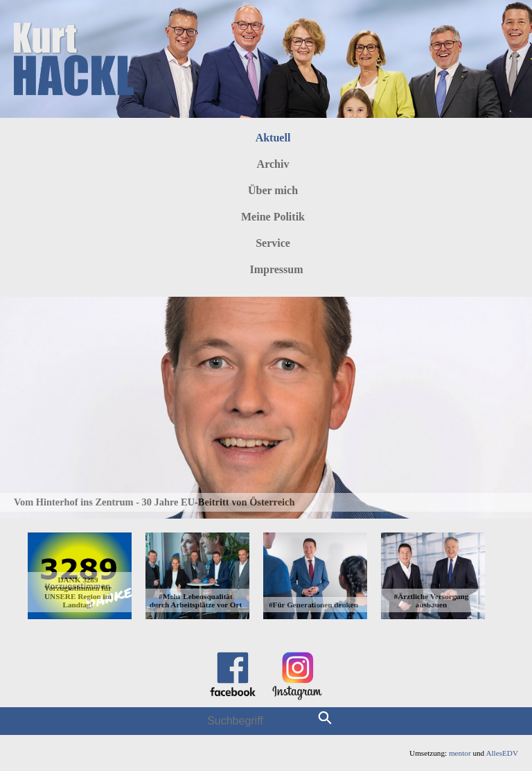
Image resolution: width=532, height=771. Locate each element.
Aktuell (273, 138)
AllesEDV (502, 753)
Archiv (273, 164)
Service (273, 243)
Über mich (273, 190)
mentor (460, 753)
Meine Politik (273, 217)
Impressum (276, 269)
